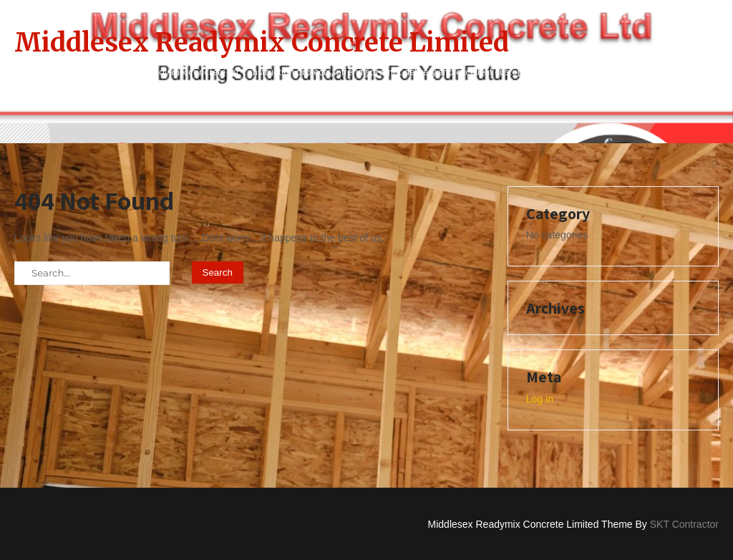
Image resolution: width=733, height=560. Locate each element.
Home (216, 100)
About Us (298, 100)
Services (675, 100)
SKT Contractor (684, 524)
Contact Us (394, 100)
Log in (540, 399)
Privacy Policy (575, 100)
